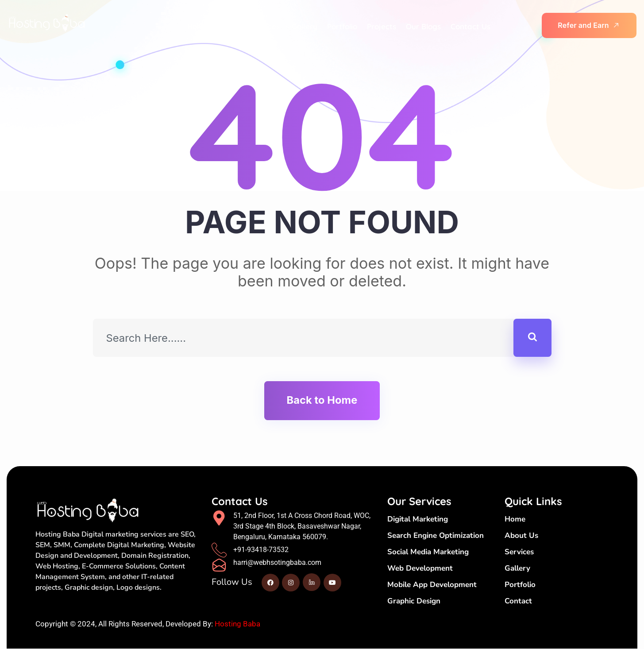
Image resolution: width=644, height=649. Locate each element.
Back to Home (322, 400)
